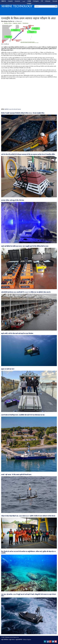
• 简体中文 (3, 1)
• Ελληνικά (48, 1)
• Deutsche (17, 1)
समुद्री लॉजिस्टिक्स (5, 640)
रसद (10, 109)
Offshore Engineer (27, 640)
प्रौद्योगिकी (7, 109)
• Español (10, 1)
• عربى (24, 1)
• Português (36, 1)
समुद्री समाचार (12, 640)
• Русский (55, 1)
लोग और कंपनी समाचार (16, 109)
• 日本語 (29, 1)
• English (29, 3)
